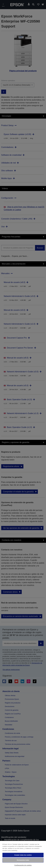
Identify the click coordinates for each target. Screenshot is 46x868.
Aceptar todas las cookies (23, 855)
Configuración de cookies (23, 865)
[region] (23, 854)
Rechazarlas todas (23, 860)
